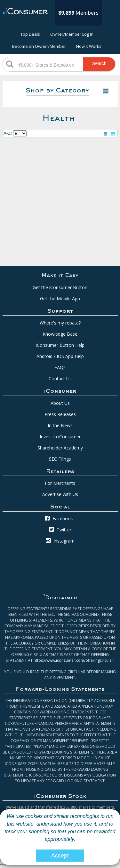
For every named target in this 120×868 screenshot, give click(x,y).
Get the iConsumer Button (60, 287)
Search (99, 63)
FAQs (60, 367)
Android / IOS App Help (60, 356)
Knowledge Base (60, 334)
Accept (60, 856)
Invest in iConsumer (60, 437)
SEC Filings (60, 459)
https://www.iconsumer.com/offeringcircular (73, 660)
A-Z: (8, 133)
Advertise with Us (60, 494)
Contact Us (60, 379)
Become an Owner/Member (39, 46)
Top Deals (30, 34)
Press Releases (60, 414)
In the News (60, 425)
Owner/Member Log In (72, 34)
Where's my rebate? (60, 323)
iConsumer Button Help (60, 345)
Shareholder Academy (60, 448)
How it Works (89, 46)
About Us (60, 403)
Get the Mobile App (60, 299)
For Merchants (60, 483)
